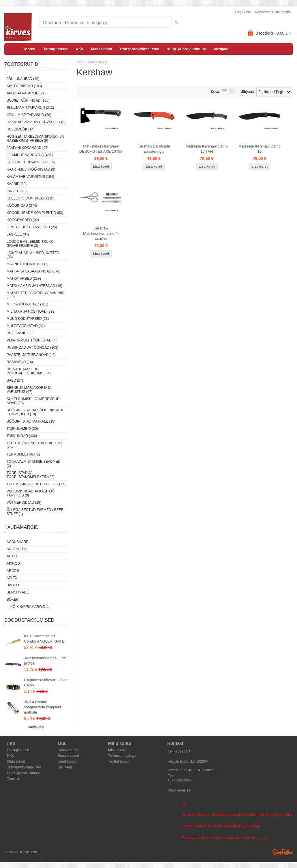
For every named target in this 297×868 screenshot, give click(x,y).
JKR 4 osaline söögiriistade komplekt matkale (43, 707)
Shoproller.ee (283, 852)
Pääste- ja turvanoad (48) (31, 355)
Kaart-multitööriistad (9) (31, 169)
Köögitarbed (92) (23, 220)
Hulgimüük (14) (21, 129)
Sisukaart (65, 767)
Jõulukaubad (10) (23, 79)
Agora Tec (17, 549)
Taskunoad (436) (22, 436)
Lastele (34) (18, 234)
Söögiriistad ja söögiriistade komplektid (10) (35, 412)
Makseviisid (102, 49)
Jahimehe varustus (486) (30, 155)
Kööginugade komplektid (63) (35, 213)
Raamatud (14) (20, 362)
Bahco (13, 585)
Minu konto (117, 750)
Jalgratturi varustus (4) (31, 162)
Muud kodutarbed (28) (28, 319)
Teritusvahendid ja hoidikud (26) (34, 445)
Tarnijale (221, 49)
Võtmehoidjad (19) (24, 503)
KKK (80, 49)
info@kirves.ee (179, 790)
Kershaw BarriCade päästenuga (154, 149)
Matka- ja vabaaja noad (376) (33, 271)
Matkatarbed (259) (24, 279)
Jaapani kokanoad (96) (28, 148)
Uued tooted (67, 761)
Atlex (12, 578)
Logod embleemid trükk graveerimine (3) (30, 244)
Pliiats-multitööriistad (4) (32, 340)
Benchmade (18, 592)
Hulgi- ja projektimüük (186, 49)
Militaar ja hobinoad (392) (31, 311)
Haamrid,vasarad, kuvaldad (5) (36, 122)
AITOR (12, 556)
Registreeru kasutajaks (273, 12)
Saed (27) (15, 380)
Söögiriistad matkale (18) (31, 421)
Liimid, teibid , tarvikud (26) (32, 227)
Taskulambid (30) (22, 429)
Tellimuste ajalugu (122, 756)
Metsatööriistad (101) (27, 304)
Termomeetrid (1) (23, 454)
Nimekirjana (224, 92)
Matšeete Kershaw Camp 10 (260, 149)
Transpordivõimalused (139, 49)
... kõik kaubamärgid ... (28, 607)
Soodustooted (68, 756)
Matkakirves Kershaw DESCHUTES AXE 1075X (101, 149)
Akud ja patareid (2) (25, 93)
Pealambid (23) (20, 333)
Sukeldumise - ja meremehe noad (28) (33, 401)
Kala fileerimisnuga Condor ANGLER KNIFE (44, 639)
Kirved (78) (17, 191)
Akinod (13, 563)
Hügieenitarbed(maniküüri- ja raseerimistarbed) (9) (35, 139)
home (80, 62)
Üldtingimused (55, 49)
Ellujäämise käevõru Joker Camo (46, 683)
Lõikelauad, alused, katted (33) (33, 255)
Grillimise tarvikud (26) (29, 115)
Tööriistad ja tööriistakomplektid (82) (31, 475)
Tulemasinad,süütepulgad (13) (36, 484)
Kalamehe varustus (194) (30, 177)
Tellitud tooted (119, 761)
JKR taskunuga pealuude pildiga (45, 661)
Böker (13, 600)
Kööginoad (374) (22, 206)
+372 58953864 (180, 780)
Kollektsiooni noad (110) (30, 198)
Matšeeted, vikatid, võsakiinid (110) (35, 295)
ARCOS (13, 571)
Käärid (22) (17, 184)
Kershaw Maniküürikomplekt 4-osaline (101, 233)
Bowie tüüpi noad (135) (28, 100)
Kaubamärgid (98, 62)
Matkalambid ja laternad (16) (34, 286)
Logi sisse (243, 12)
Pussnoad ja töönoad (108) (32, 348)
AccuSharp (17, 542)
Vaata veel (36, 727)
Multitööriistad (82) (26, 326)
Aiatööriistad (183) (24, 86)
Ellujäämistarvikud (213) (30, 108)
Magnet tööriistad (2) (28, 264)
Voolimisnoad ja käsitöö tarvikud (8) (31, 493)
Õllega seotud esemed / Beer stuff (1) (35, 512)
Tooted (29, 49)
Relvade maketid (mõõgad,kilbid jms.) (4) (29, 371)
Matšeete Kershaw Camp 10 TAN (207, 149)
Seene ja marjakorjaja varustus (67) (29, 390)
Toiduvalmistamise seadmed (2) (34, 464)
